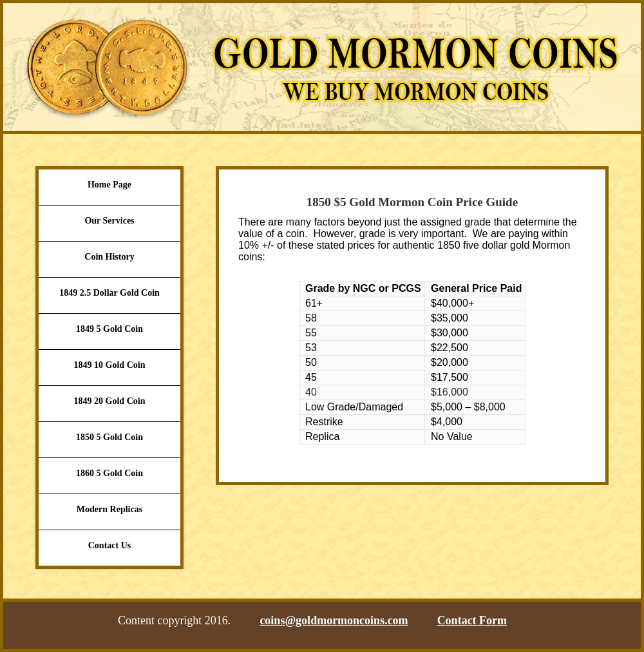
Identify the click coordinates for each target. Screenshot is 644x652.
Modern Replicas (109, 509)
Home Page (109, 185)
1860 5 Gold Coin (109, 473)
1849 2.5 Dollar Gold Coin (109, 293)
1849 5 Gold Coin (109, 329)
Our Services (109, 221)
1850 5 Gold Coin (109, 437)
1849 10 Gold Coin (110, 365)
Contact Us (110, 545)
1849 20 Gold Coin (110, 401)
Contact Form (472, 620)
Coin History (109, 257)
